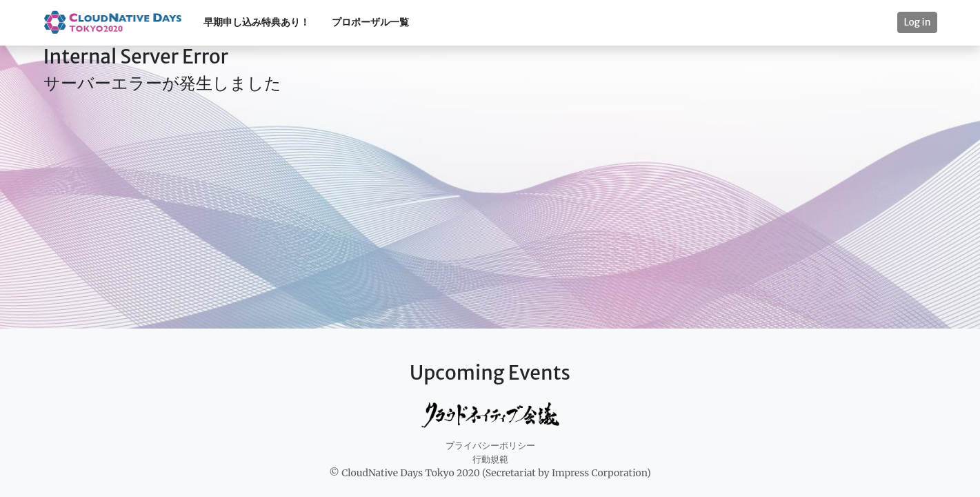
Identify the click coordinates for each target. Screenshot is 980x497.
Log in (917, 22)
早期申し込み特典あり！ (257, 22)
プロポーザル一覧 (370, 22)
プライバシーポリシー (490, 446)
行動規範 (490, 459)
